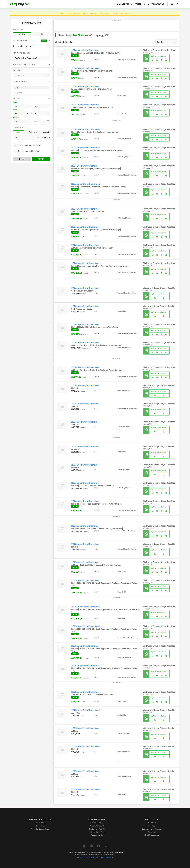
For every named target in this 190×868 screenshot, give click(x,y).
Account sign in (97, 835)
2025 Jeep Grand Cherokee (85, 544)
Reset (22, 159)
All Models (32, 93)
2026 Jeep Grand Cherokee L (86, 68)
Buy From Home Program (152, 829)
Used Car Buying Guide (40, 829)
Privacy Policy (82, 857)
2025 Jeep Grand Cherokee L (86, 607)
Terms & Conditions (106, 857)
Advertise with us (97, 823)
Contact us (152, 823)
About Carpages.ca (152, 835)
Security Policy (93, 857)
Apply (41, 159)
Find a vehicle (40, 823)
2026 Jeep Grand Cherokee (85, 50)
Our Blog (152, 826)
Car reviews (40, 826)
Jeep (32, 87)
